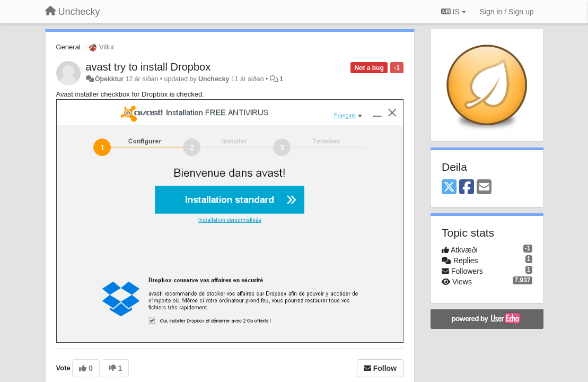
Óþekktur (109, 79)
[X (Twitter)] (449, 188)
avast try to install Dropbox (148, 67)
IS (454, 12)
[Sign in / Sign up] (507, 12)
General (68, 47)
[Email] (484, 188)
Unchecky (214, 79)
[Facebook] (467, 188)
